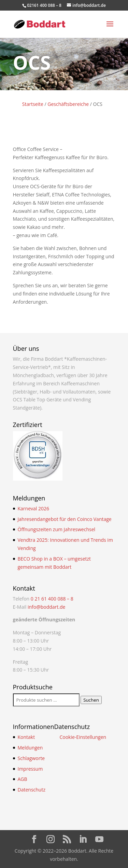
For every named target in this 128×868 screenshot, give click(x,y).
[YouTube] (99, 839)
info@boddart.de (47, 607)
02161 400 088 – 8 (44, 5)
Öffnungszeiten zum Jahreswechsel (57, 529)
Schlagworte (31, 758)
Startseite (33, 104)
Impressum (30, 769)
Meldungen (30, 748)
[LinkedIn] (83, 839)
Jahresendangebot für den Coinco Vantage (65, 519)
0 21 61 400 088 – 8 (52, 599)
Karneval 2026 (33, 508)
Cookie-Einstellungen (83, 737)
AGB (23, 779)
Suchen (91, 700)
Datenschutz (32, 790)
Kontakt (26, 737)
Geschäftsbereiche (68, 104)
